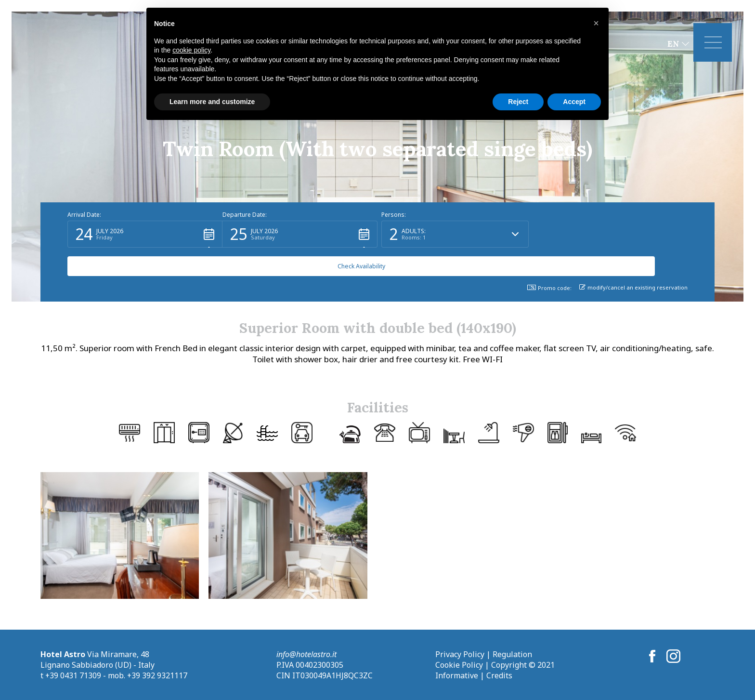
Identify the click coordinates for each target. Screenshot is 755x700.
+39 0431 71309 (73, 675)
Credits (499, 675)
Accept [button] (574, 102)
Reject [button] (518, 102)
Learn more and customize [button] (212, 102)
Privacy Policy (460, 654)
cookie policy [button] (191, 50)
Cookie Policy (459, 665)
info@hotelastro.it (306, 654)
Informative (457, 675)
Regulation (512, 654)
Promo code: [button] (549, 288)
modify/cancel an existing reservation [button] (633, 287)
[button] (145, 263)
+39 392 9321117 (157, 675)
